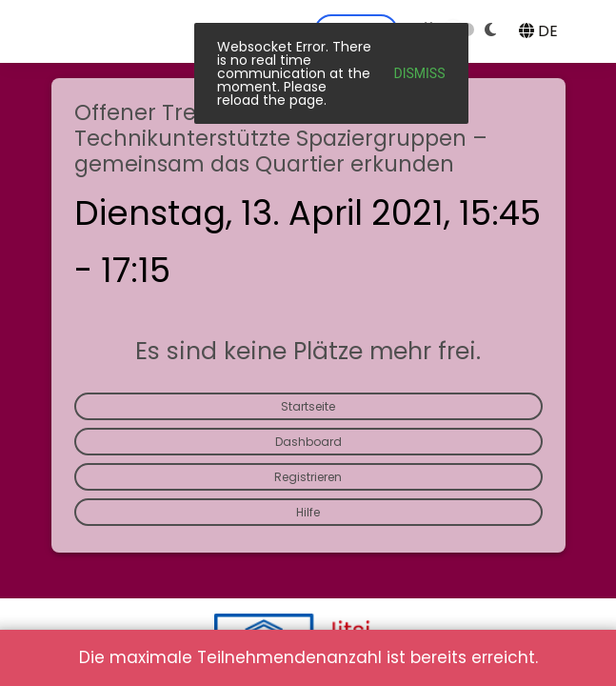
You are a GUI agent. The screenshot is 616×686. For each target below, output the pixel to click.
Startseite (308, 406)
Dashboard (308, 442)
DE (538, 31)
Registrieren (308, 477)
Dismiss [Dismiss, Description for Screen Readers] (420, 73)
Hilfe (308, 512)
